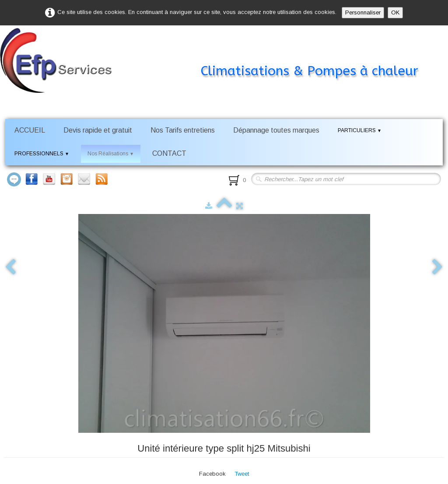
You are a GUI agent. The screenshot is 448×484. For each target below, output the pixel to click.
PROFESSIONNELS (42, 154)
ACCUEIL (30, 130)
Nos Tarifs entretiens (183, 130)
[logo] (222, 54)
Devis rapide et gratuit (98, 130)
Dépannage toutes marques (276, 130)
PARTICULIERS (360, 130)
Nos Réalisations (111, 154)
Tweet (242, 474)
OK (395, 12)
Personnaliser (363, 12)
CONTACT (169, 153)
